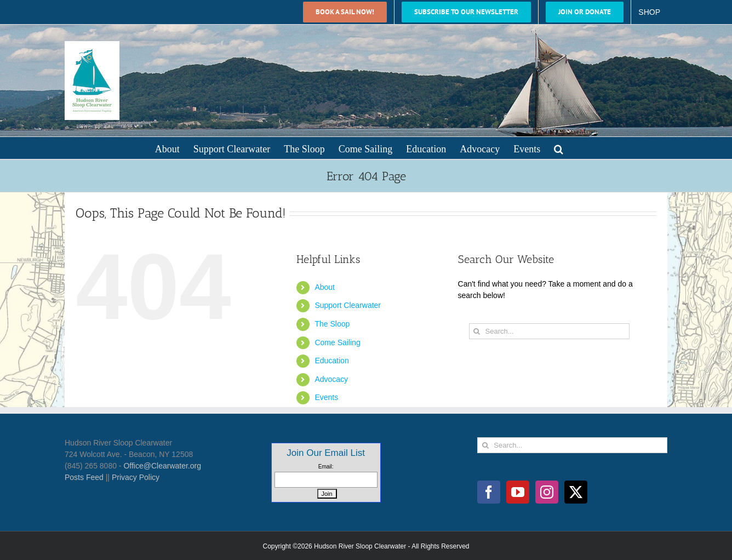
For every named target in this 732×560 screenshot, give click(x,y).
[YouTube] (518, 492)
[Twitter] (576, 492)
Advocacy (331, 379)
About (325, 287)
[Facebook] (489, 492)
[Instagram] (547, 492)
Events (326, 397)
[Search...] (549, 331)
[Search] (477, 331)
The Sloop (332, 324)
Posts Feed (84, 477)
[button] (559, 148)
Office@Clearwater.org (162, 466)
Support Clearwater (348, 305)
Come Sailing (337, 342)
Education (331, 361)
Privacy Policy (136, 477)
